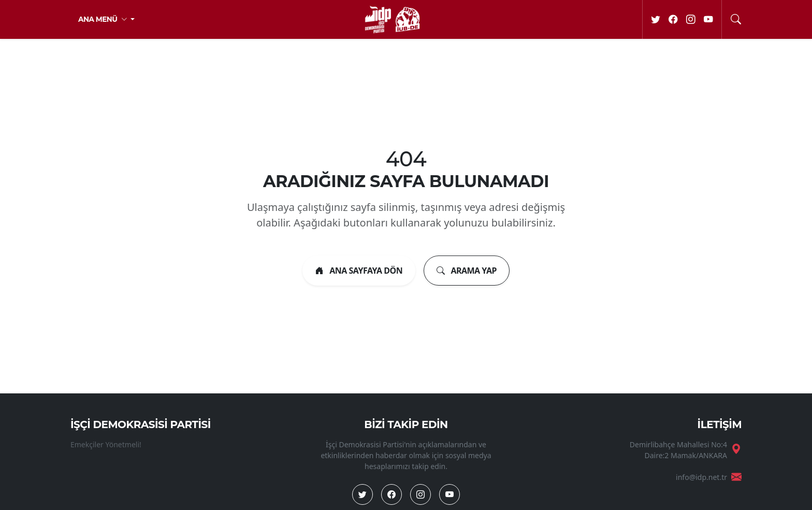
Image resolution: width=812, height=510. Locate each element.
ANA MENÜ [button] (104, 19)
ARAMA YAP (467, 271)
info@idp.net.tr (701, 477)
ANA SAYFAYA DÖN (359, 271)
